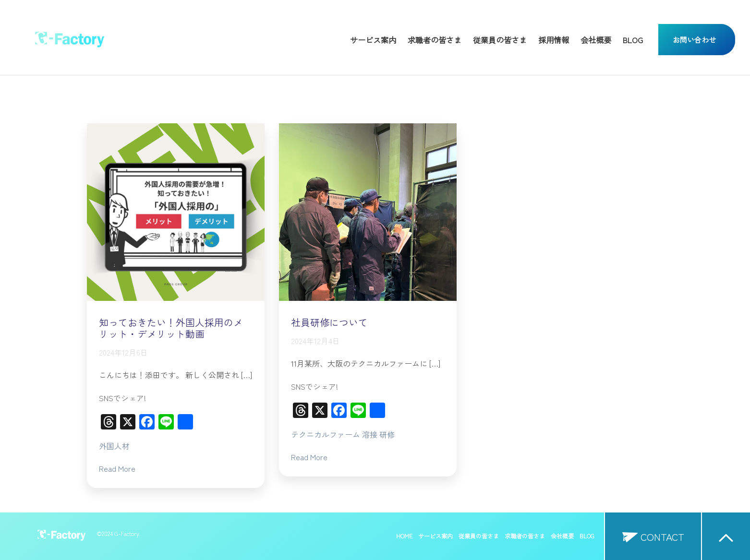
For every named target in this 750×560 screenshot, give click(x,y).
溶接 (370, 434)
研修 (387, 434)
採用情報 (554, 40)
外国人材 (114, 446)
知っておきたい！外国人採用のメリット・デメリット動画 (171, 328)
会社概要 (596, 40)
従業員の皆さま (500, 40)
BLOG (633, 40)
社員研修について (329, 322)
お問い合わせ (694, 39)
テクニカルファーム (326, 434)
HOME (404, 536)
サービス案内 (373, 40)
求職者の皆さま (435, 40)
